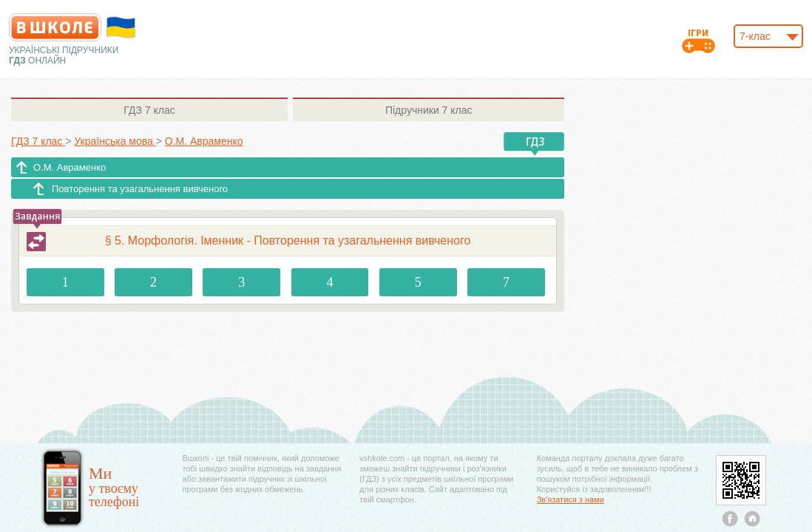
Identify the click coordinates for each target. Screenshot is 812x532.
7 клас (149, 110)
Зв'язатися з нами (571, 499)
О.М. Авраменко (70, 167)
